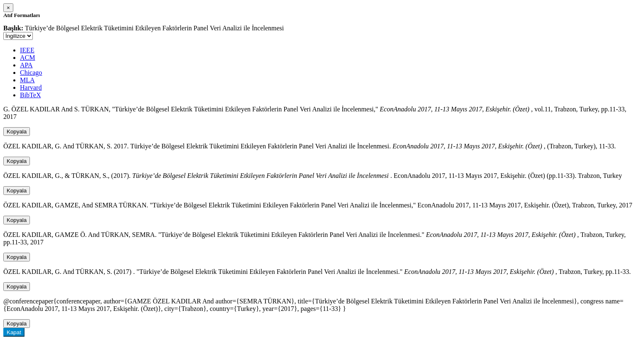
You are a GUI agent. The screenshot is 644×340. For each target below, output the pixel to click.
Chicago (31, 73)
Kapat (14, 332)
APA (26, 65)
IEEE (27, 50)
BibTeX (30, 95)
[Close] (8, 8)
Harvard (31, 87)
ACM (27, 58)
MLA (27, 80)
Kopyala (17, 132)
